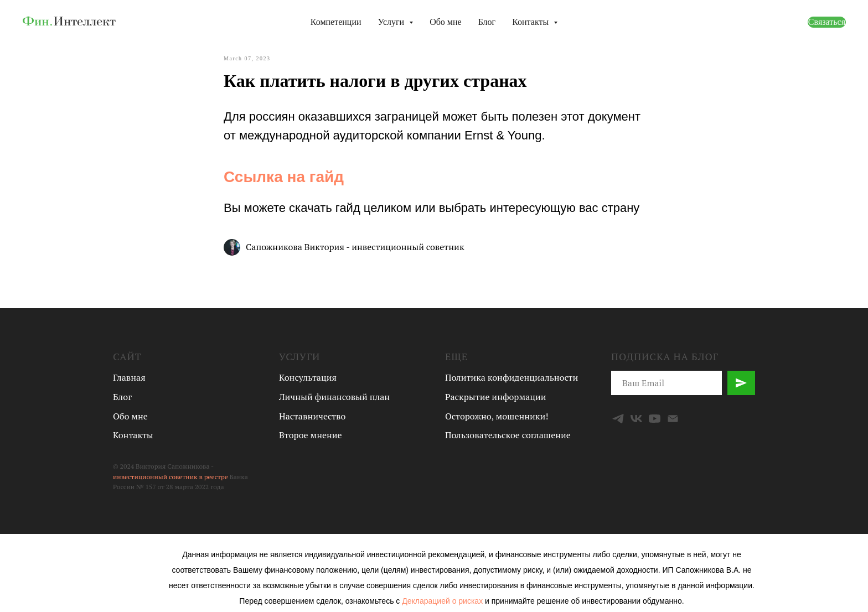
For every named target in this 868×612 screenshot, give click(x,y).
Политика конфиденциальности (512, 377)
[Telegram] (618, 419)
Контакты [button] (531, 22)
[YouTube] (655, 419)
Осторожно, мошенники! (497, 416)
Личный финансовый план (334, 397)
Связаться (827, 22)
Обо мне (445, 22)
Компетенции (336, 22)
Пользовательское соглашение (508, 435)
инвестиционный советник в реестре (170, 477)
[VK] (636, 419)
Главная (129, 377)
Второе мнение (311, 435)
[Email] (673, 419)
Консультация (308, 377)
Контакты (133, 435)
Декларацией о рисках (443, 601)
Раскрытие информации (496, 397)
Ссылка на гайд (284, 177)
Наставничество (312, 416)
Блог (487, 22)
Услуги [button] (392, 22)
